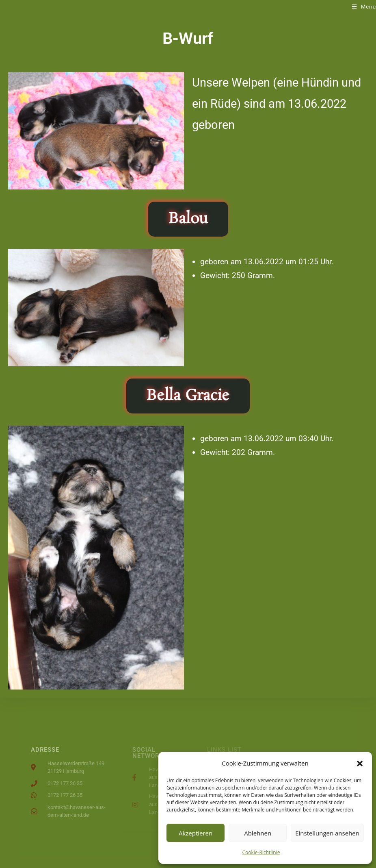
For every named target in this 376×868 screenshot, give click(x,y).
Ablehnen (258, 833)
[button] (360, 764)
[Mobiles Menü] (364, 7)
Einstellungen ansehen (327, 833)
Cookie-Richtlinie (261, 852)
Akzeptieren (196, 833)
